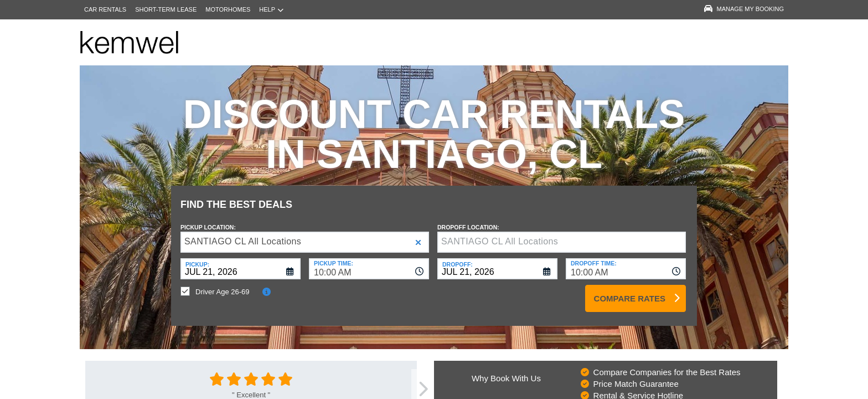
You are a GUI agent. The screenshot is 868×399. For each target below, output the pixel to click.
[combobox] (369, 260)
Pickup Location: (208, 219)
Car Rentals (105, 9)
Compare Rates (630, 290)
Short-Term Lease (166, 9)
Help (271, 10)
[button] (418, 234)
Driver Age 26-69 (223, 283)
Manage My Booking (744, 9)
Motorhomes (228, 9)
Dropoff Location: (468, 219)
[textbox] (562, 234)
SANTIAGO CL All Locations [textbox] (243, 233)
